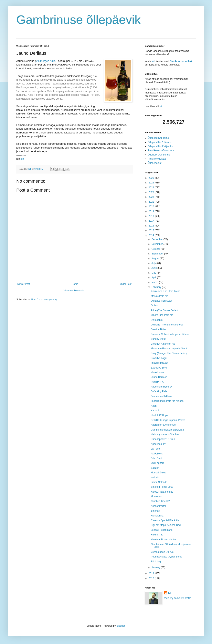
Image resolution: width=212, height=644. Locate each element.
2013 (152, 573)
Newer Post (24, 284)
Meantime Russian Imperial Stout (169, 349)
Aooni (154, 406)
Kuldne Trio (157, 535)
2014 (152, 235)
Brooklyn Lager (159, 358)
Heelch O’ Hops (159, 415)
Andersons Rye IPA (161, 387)
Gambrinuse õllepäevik (78, 20)
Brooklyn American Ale (163, 344)
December (157, 239)
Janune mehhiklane (161, 396)
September (158, 254)
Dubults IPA (157, 382)
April (154, 278)
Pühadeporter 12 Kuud (163, 439)
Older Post (126, 284)
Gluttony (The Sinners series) (167, 325)
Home (75, 284)
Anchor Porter (158, 506)
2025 (152, 183)
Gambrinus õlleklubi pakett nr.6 (168, 430)
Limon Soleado (159, 482)
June (154, 268)
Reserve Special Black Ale (165, 520)
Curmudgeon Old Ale (162, 552)
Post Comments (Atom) (44, 300)
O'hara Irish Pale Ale (162, 315)
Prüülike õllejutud (157, 159)
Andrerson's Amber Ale (163, 425)
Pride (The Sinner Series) (165, 310)
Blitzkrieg (156, 562)
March (155, 282)
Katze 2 (155, 411)
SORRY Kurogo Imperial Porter (168, 420)
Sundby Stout (158, 339)
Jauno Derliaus (159, 377)
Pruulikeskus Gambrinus (161, 150)
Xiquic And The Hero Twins (166, 291)
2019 (152, 211)
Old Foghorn (158, 463)
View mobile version (75, 291)
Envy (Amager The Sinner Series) (169, 353)
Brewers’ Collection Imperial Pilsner (170, 334)
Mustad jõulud (158, 473)
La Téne (155, 449)
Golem (154, 305)
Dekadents (157, 320)
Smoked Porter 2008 (162, 487)
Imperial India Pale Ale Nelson (167, 401)
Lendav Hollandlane (162, 530)
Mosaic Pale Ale (160, 296)
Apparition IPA (159, 444)
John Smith (157, 458)
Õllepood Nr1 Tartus (159, 138)
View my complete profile (178, 598)
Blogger (121, 626)
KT (170, 593)
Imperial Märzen (160, 363)
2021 (152, 202)
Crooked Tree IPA (161, 501)
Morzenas (156, 496)
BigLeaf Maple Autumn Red (166, 525)
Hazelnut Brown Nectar (163, 540)
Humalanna (157, 516)
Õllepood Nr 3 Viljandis (160, 146)
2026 (152, 178)
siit (22, 159)
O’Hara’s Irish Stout (161, 301)
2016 (152, 226)
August (156, 259)
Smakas (155, 511)
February (157, 287)
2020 (152, 207)
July (154, 263)
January (156, 567)
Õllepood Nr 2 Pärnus (160, 142)
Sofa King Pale (159, 391)
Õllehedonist (155, 163)
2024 (152, 188)
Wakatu (155, 477)
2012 (152, 578)
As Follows (157, 454)
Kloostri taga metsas (162, 492)
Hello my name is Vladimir (165, 434)
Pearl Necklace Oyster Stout (166, 557)
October (156, 249)
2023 (152, 192)
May (154, 273)
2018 (152, 216)
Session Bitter (158, 329)
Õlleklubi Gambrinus (159, 155)
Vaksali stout (158, 372)
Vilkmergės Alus (45, 61)
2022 (152, 197)
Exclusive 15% (159, 368)
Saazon (155, 468)
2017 (152, 221)
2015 (152, 230)
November (157, 244)
